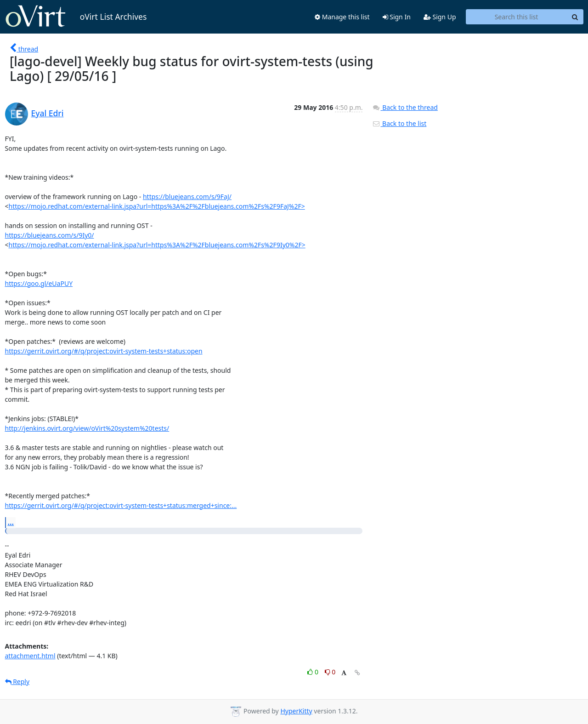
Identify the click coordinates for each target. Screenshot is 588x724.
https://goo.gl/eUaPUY (39, 283)
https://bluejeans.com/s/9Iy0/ (50, 235)
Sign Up (440, 17)
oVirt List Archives (76, 17)
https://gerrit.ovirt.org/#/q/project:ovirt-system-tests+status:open (104, 351)
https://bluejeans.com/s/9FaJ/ (187, 197)
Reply (17, 681)
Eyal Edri (48, 113)
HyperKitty (296, 711)
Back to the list (399, 123)
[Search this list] (517, 17)
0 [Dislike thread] (330, 672)
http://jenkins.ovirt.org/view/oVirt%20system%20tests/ (87, 428)
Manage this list (342, 17)
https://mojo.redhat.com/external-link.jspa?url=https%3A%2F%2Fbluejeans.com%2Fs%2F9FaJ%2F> (157, 206)
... (11, 522)
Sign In (397, 17)
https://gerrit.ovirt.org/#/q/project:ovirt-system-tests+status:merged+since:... (121, 505)
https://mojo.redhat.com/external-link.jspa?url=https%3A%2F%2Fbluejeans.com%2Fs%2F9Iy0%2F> (157, 245)
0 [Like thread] (314, 672)
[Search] (575, 17)
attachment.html (30, 656)
